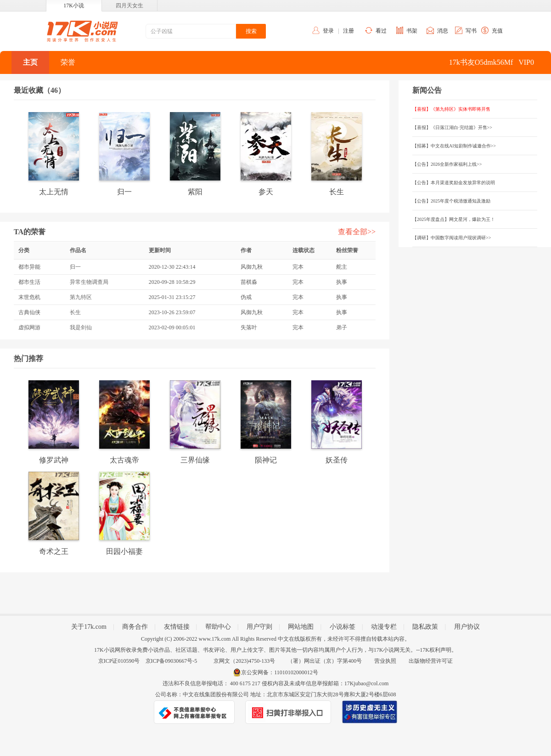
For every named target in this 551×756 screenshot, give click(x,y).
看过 (381, 31)
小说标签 (343, 627)
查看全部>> (357, 232)
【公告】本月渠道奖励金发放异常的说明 (454, 183)
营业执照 (385, 661)
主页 (30, 62)
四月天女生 (129, 6)
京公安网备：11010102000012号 (280, 672)
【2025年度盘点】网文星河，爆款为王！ (454, 219)
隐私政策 (425, 627)
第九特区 (81, 297)
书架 (412, 31)
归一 (75, 267)
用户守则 (259, 627)
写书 (471, 31)
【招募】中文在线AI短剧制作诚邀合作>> (454, 146)
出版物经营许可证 (431, 661)
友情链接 (177, 627)
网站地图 (301, 627)
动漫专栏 (384, 627)
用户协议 (467, 627)
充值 (497, 31)
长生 (75, 312)
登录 (328, 31)
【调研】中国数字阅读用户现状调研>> (452, 238)
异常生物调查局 (89, 282)
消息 (443, 31)
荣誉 (68, 62)
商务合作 (135, 627)
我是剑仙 (81, 327)
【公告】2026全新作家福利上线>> (447, 164)
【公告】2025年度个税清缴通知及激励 (451, 201)
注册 (349, 31)
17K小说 (74, 6)
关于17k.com (89, 627)
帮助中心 (218, 627)
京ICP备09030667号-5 (171, 661)
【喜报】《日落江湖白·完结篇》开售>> (452, 127)
